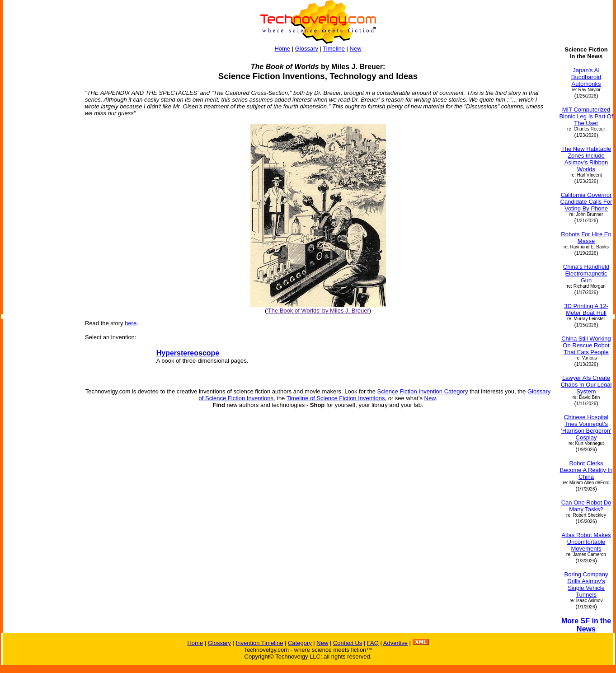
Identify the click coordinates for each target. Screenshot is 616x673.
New (356, 49)
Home (282, 49)
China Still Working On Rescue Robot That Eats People (586, 345)
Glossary (307, 49)
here (131, 323)
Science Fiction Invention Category (423, 391)
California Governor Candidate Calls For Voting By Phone (586, 202)
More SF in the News (586, 625)
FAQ (373, 643)
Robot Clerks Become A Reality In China (586, 470)
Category (300, 643)
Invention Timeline (260, 643)
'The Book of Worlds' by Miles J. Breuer (318, 311)
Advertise (395, 643)
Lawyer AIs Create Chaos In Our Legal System (586, 385)
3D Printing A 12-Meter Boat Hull (586, 309)
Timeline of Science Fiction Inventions (336, 398)
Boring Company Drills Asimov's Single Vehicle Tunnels (586, 584)
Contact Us (348, 643)
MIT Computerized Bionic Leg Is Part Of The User (586, 116)
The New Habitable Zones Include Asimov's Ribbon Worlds (586, 159)
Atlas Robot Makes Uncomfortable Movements (586, 542)
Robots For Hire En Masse (586, 238)
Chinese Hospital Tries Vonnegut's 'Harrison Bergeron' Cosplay (586, 427)
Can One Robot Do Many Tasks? (586, 506)
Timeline (334, 49)
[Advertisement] (40, 182)
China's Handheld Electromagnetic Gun (586, 273)
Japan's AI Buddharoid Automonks (586, 77)
